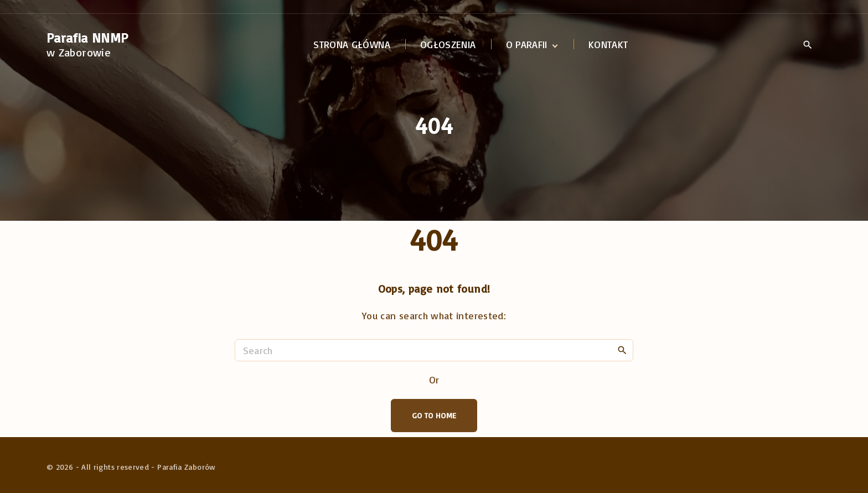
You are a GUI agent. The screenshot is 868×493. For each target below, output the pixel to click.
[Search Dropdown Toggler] (807, 45)
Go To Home (434, 415)
